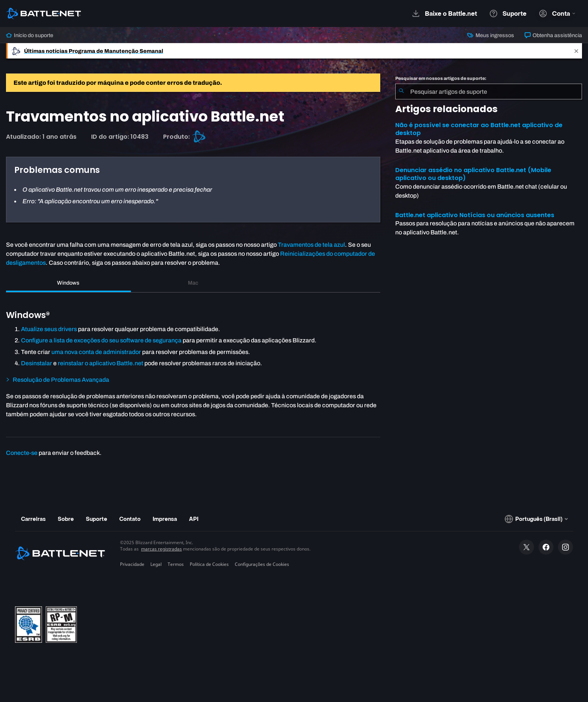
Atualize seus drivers (49, 329)
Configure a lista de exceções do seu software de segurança (101, 340)
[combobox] (489, 91)
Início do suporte (30, 35)
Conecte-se (22, 453)
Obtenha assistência (553, 35)
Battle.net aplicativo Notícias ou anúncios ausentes (475, 215)
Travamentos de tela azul (311, 245)
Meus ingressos (490, 35)
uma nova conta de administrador (96, 352)
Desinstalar (37, 363)
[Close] (576, 51)
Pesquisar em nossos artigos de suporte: (441, 78)
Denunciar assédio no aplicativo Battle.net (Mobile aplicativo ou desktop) (473, 174)
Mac (193, 283)
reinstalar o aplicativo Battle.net (100, 363)
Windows (68, 283)
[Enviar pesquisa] (401, 91)
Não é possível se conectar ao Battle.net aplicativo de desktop (479, 129)
